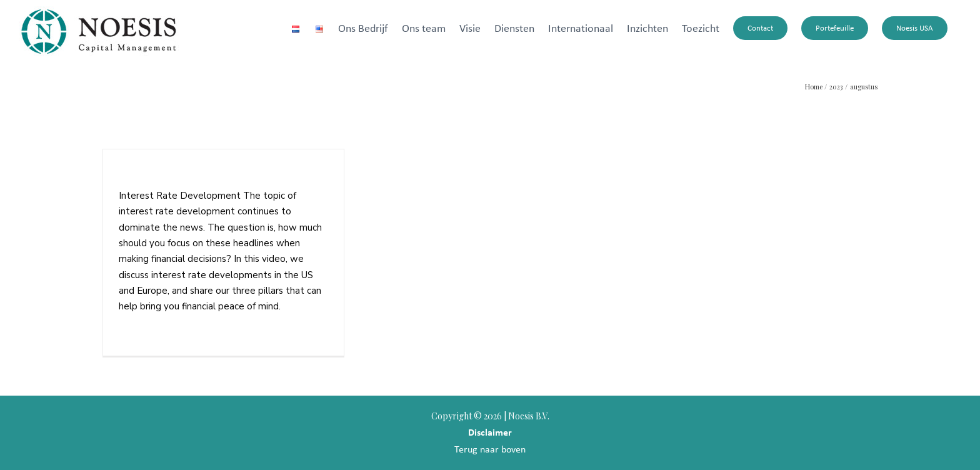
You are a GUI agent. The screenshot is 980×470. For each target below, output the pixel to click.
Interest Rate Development (187, 176)
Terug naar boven (490, 449)
